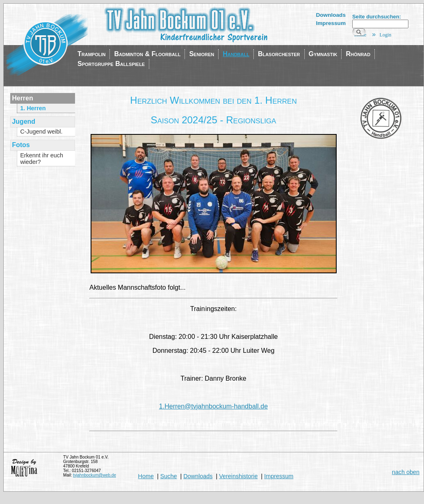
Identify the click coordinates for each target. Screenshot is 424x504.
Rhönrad (358, 54)
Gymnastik (323, 54)
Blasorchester (279, 54)
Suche (169, 476)
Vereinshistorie (238, 476)
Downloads (331, 15)
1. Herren (33, 108)
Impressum (331, 23)
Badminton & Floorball (147, 54)
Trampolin (91, 54)
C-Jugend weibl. (41, 132)
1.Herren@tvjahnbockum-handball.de (213, 406)
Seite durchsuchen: (377, 17)
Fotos (21, 145)
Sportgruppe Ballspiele (111, 64)
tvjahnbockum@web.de (95, 475)
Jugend (24, 121)
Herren (23, 98)
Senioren (202, 54)
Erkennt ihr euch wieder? (42, 159)
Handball (236, 54)
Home (146, 476)
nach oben (406, 472)
